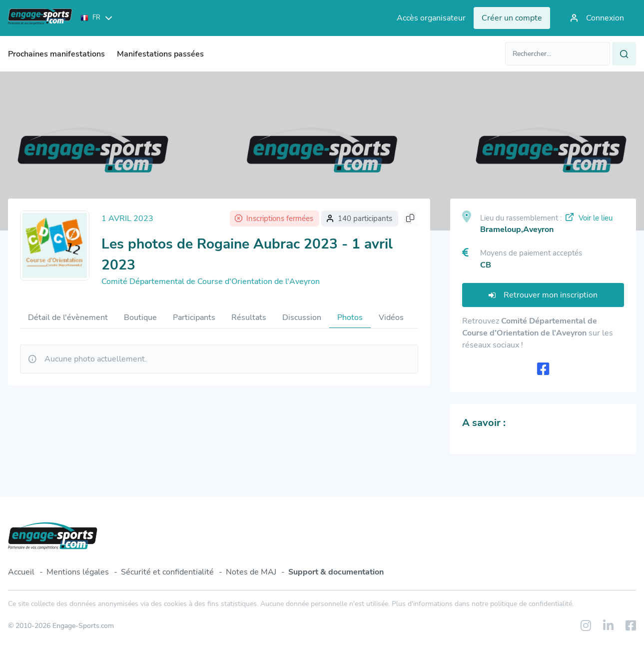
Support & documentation (336, 572)
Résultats (249, 317)
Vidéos (391, 317)
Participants (194, 317)
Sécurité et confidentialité (167, 572)
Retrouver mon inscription (543, 295)
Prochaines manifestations (56, 54)
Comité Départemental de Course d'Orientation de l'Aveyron (211, 281)
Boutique (140, 317)
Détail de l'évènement (68, 317)
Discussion (302, 317)
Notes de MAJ (251, 572)
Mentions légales (78, 572)
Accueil (21, 572)
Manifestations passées (160, 54)
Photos (350, 317)
